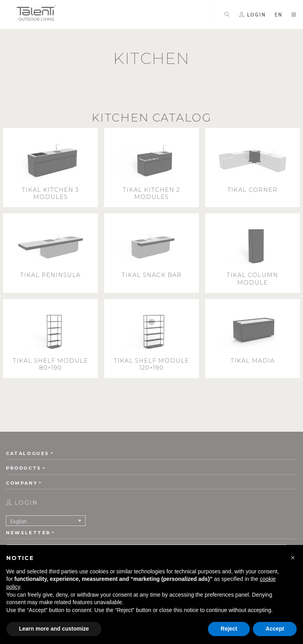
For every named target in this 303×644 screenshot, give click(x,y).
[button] (293, 558)
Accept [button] (275, 629)
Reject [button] (229, 629)
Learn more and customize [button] (54, 629)
